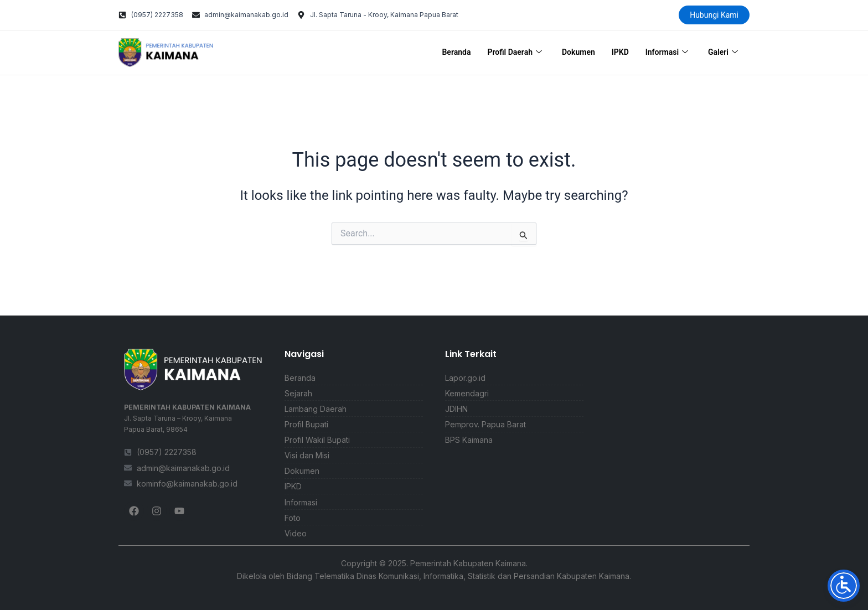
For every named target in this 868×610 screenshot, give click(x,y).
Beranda (456, 52)
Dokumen (578, 52)
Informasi (667, 53)
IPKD (620, 52)
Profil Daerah (515, 53)
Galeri (723, 53)
